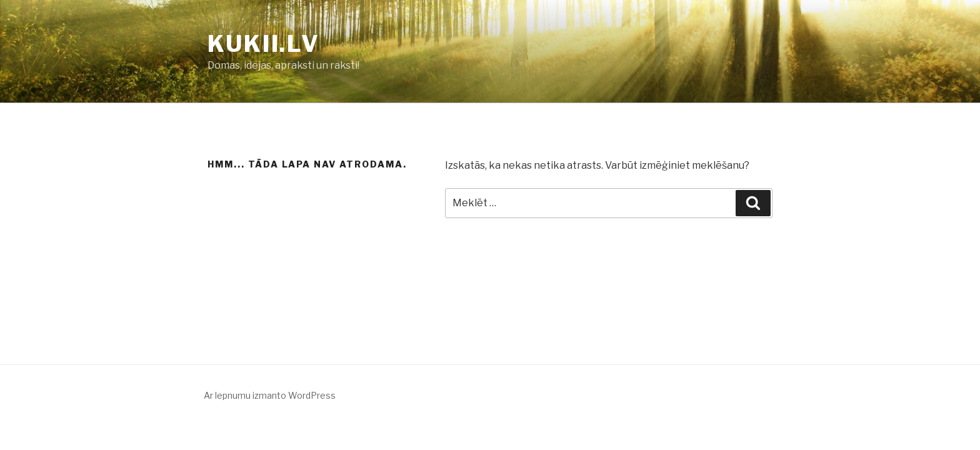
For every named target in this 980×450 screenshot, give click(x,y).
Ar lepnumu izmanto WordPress (270, 395)
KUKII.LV (264, 44)
